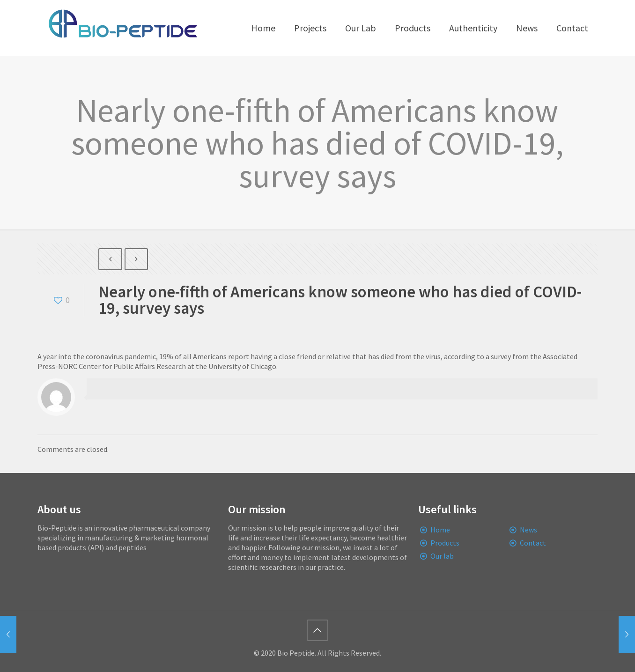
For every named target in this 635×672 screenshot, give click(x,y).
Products (445, 543)
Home (440, 530)
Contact (533, 543)
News (528, 530)
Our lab (442, 556)
